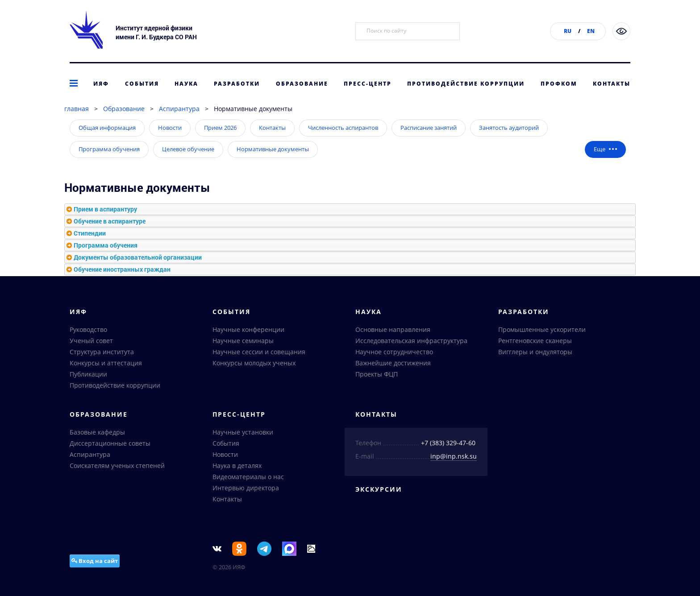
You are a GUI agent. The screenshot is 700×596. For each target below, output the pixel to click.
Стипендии (90, 233)
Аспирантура (179, 109)
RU (568, 31)
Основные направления (393, 329)
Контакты (612, 84)
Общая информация (107, 128)
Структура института (102, 352)
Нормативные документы (273, 149)
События (142, 84)
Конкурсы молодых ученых (254, 363)
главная (77, 109)
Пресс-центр (368, 84)
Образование (302, 84)
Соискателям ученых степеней (117, 466)
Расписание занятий (429, 128)
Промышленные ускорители (542, 329)
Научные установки (243, 432)
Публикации (88, 374)
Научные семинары (243, 341)
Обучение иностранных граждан (122, 269)
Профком (559, 84)
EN (591, 31)
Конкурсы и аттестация (106, 363)
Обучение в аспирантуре (110, 221)
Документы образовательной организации (138, 257)
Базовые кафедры (97, 432)
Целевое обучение (188, 149)
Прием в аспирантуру (105, 209)
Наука (186, 84)
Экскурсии (379, 489)
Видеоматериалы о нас (248, 477)
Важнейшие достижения (393, 363)
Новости (170, 128)
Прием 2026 (220, 128)
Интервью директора (246, 488)
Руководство (88, 329)
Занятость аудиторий (509, 128)
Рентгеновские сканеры (535, 341)
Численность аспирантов (343, 128)
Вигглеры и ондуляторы (535, 352)
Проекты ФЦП (377, 374)
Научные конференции (248, 329)
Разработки (237, 84)
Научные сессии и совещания (259, 352)
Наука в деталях (237, 466)
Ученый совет (91, 341)
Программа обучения (109, 149)
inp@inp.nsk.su (454, 456)
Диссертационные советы (110, 443)
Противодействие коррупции (466, 84)
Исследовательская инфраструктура (411, 341)
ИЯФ (101, 84)
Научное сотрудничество (394, 352)
